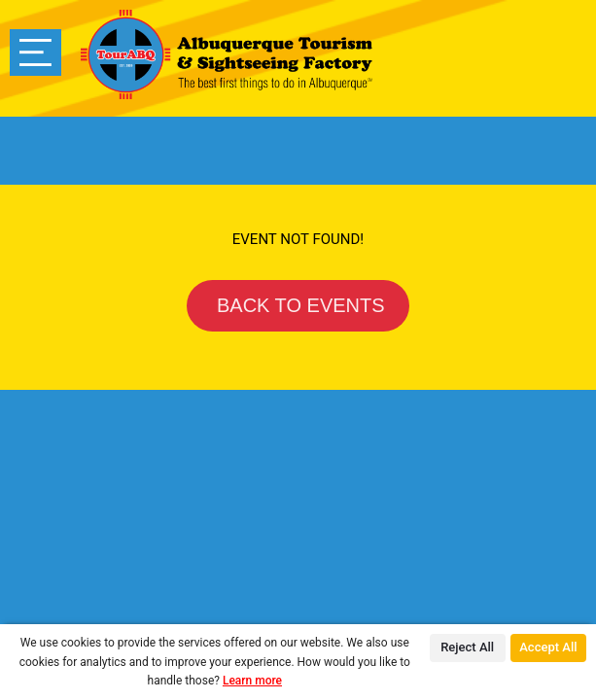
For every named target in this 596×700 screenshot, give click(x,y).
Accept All (548, 647)
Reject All (467, 647)
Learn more (252, 681)
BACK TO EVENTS (298, 305)
